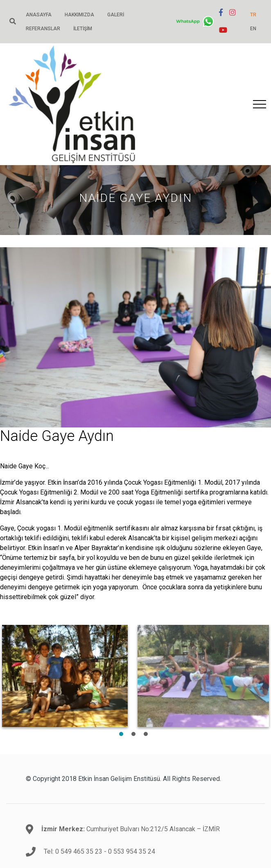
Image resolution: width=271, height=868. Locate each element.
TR (253, 15)
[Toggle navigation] (260, 104)
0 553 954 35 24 (132, 851)
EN (253, 29)
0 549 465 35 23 (79, 851)
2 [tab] (133, 734)
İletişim (83, 29)
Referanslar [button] (43, 29)
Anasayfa (39, 15)
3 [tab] (146, 734)
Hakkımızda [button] (79, 15)
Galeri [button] (116, 15)
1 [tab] (121, 734)
